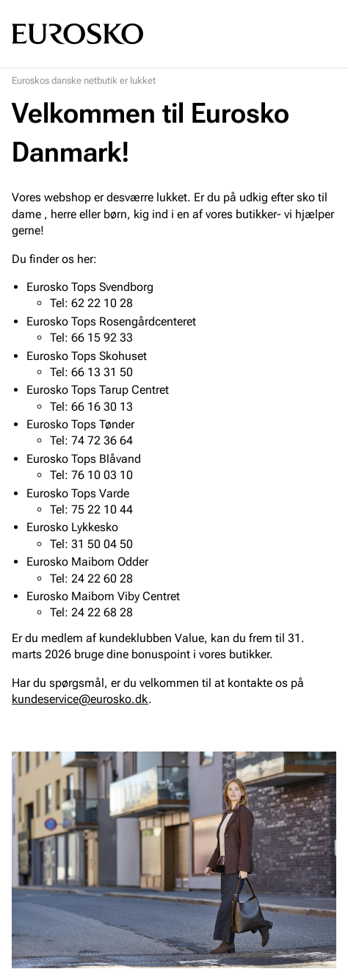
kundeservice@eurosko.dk (80, 699)
